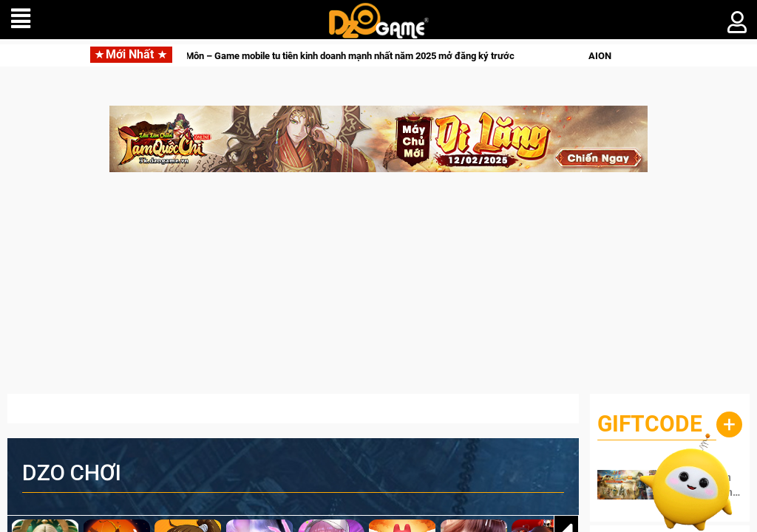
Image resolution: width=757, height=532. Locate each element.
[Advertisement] (378, 290)
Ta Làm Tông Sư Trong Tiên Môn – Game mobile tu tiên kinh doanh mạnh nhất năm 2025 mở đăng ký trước (303, 56)
